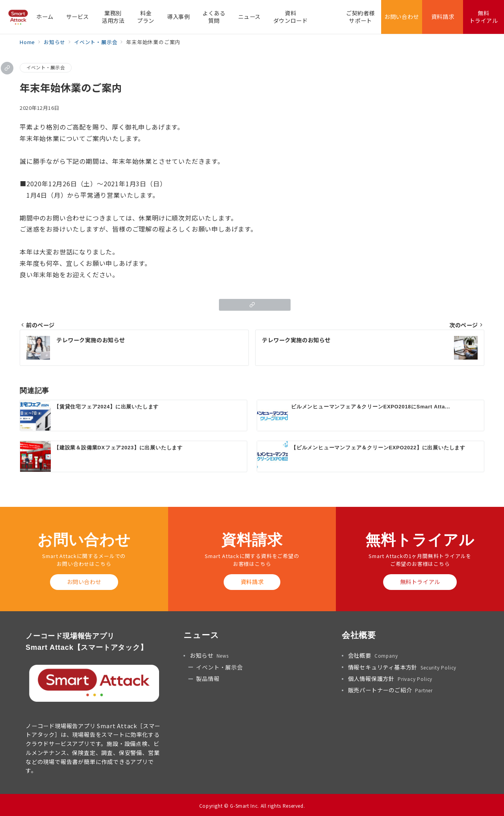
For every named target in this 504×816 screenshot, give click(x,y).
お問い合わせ (84, 582)
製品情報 (208, 679)
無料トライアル (420, 582)
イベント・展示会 (46, 67)
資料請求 (252, 582)
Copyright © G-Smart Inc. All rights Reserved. (252, 806)
